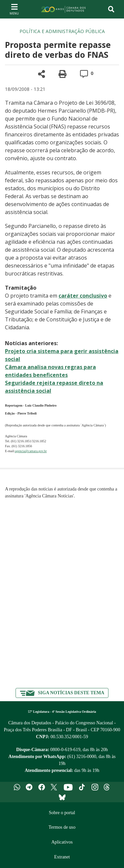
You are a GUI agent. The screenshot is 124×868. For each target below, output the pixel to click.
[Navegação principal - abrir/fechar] (14, 9)
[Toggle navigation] (111, 9)
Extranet (62, 857)
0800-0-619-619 (65, 750)
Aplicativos (62, 842)
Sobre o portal (62, 813)
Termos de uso (62, 827)
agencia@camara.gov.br (31, 451)
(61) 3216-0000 (82, 757)
